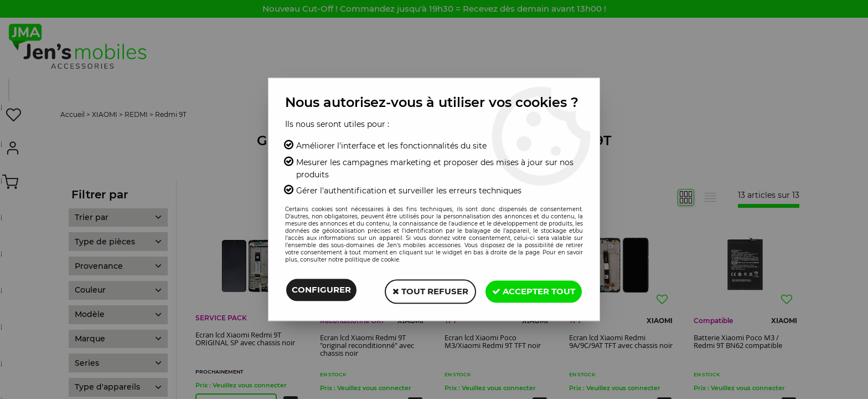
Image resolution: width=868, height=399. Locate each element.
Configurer (321, 291)
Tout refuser (425, 291)
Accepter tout (532, 291)
